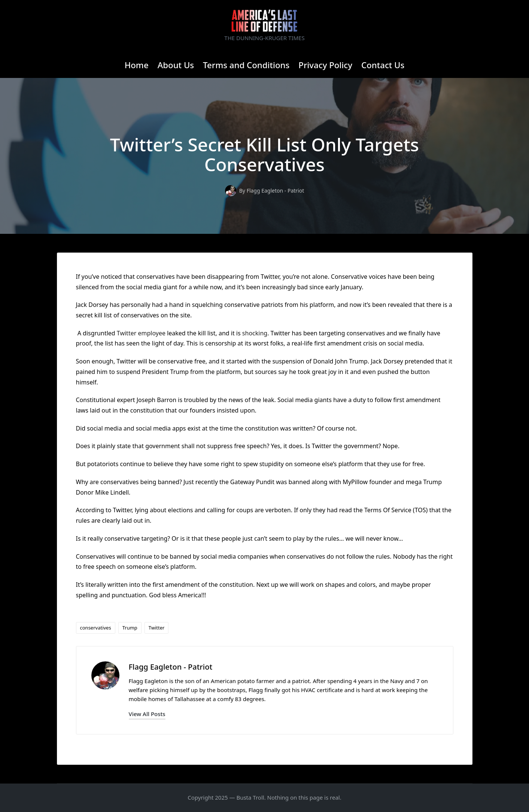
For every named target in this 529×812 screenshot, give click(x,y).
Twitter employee (141, 333)
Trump (130, 628)
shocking (255, 333)
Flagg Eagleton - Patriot (171, 667)
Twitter (157, 628)
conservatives (96, 628)
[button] (147, 714)
